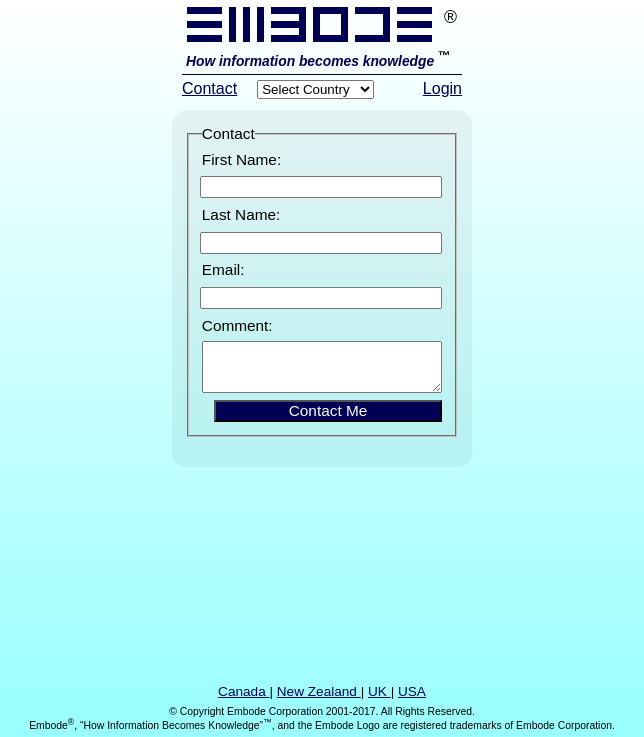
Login (442, 88)
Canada (243, 691)
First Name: (241, 159)
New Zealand (319, 691)
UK (379, 691)
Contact (209, 88)
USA (412, 691)
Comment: (237, 325)
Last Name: (241, 214)
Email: (223, 269)
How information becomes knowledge (312, 61)
